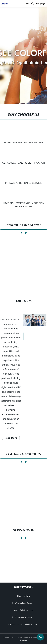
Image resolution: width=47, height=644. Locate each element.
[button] (27, 4)
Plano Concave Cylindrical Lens (24, 624)
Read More (11, 438)
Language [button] (41, 4)
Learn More (13, 566)
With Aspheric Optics (23, 603)
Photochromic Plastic (23, 617)
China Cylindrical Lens (23, 610)
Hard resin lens (23, 596)
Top (40, 637)
